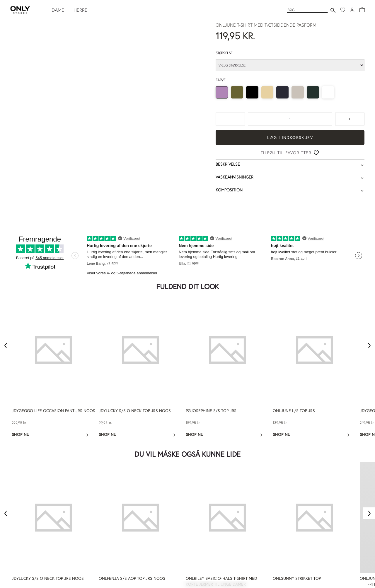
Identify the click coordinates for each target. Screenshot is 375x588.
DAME (58, 10)
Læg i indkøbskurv (290, 137)
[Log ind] (352, 10)
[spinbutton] (290, 119)
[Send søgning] (333, 10)
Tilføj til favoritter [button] (286, 153)
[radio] (222, 92)
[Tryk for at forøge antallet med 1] (350, 119)
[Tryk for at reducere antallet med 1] (230, 119)
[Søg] (307, 10)
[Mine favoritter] (343, 10)
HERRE (80, 10)
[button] (362, 10)
